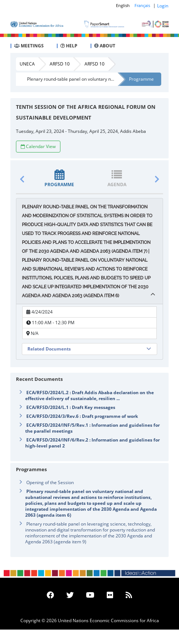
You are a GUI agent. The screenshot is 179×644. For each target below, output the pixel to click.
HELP (69, 46)
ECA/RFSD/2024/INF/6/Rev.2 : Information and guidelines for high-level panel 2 (92, 443)
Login (163, 6)
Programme (141, 79)
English (123, 5)
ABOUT (105, 46)
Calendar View (38, 146)
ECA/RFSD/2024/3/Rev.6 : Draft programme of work (82, 416)
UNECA (27, 64)
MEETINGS (29, 46)
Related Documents (49, 349)
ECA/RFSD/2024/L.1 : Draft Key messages (71, 407)
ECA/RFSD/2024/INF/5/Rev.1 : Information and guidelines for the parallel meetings (92, 428)
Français (142, 5)
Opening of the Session (50, 482)
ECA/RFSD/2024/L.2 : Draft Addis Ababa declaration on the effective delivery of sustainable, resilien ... (89, 395)
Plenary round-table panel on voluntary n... (71, 79)
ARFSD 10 (60, 64)
